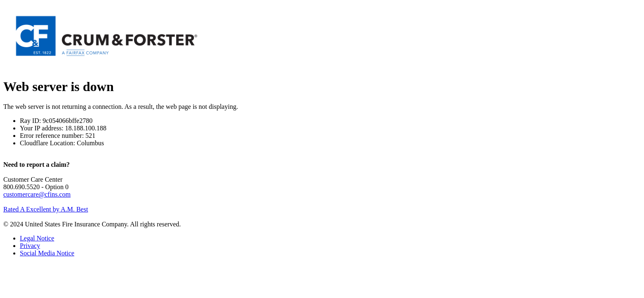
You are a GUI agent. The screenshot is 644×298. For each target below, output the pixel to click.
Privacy (30, 246)
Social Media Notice (47, 253)
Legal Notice (37, 238)
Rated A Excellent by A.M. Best (46, 209)
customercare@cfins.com (37, 194)
